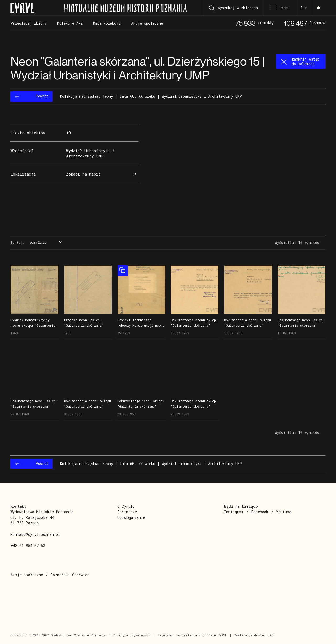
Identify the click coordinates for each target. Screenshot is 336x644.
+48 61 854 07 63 (28, 546)
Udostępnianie (131, 517)
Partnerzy (127, 512)
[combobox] (45, 243)
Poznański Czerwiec (70, 575)
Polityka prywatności (132, 635)
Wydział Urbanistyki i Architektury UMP (90, 153)
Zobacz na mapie (102, 174)
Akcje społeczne (27, 575)
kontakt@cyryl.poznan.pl (35, 534)
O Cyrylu (126, 506)
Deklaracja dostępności (255, 635)
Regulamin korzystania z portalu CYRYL (192, 635)
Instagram (234, 512)
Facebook (260, 512)
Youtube (284, 512)
